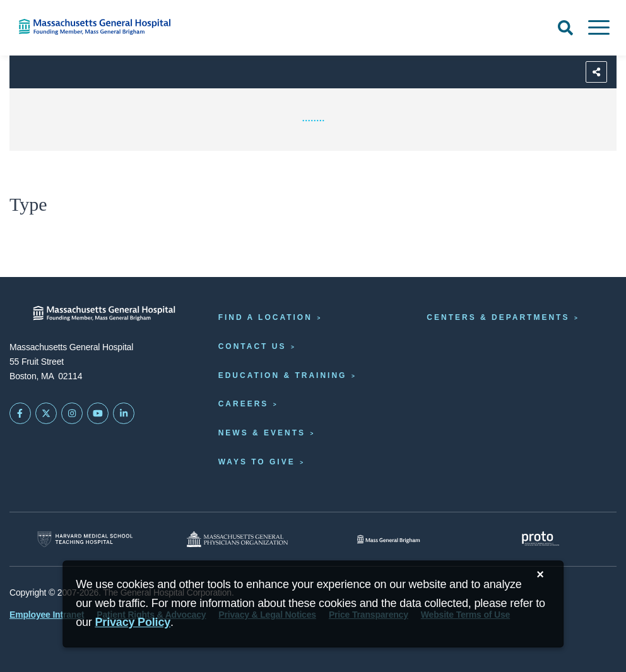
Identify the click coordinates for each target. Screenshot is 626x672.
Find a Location (265, 317)
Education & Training (283, 375)
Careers (244, 404)
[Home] (130, 27)
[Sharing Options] (596, 72)
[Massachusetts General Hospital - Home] (104, 313)
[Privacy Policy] (133, 622)
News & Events (262, 433)
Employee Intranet (47, 615)
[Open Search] (565, 28)
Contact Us (252, 346)
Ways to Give (257, 462)
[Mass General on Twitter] (46, 413)
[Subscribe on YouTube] (98, 413)
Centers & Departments (498, 317)
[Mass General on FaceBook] (20, 413)
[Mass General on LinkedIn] (124, 413)
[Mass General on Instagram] (72, 413)
